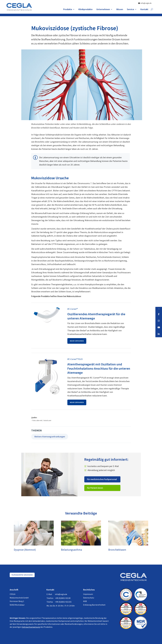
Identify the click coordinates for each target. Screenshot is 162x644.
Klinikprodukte (85, 10)
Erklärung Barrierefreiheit (94, 605)
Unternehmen (103, 10)
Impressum (88, 594)
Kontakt (144, 10)
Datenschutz (89, 598)
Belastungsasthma (71, 550)
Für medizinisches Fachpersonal (102, 479)
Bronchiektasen (117, 550)
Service (130, 10)
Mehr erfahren (77, 341)
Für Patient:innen (95, 488)
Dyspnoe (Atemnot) (25, 550)
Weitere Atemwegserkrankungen (50, 437)
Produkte (68, 10)
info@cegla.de (61, 594)
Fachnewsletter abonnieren (22, 575)
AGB (85, 601)
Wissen (120, 10)
